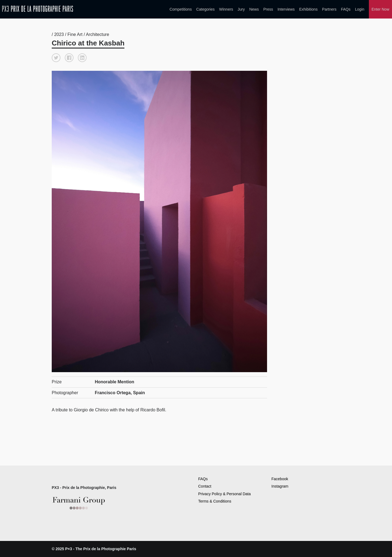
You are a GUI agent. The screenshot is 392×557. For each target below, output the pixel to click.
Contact (205, 486)
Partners (329, 9)
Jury (241, 9)
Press (268, 9)
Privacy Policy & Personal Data (224, 494)
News (254, 9)
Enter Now (380, 9)
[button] (56, 58)
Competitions (181, 9)
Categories (206, 9)
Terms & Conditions (215, 501)
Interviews (286, 9)
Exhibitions (308, 9)
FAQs (346, 9)
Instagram (280, 486)
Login (360, 9)
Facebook (280, 479)
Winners (226, 9)
